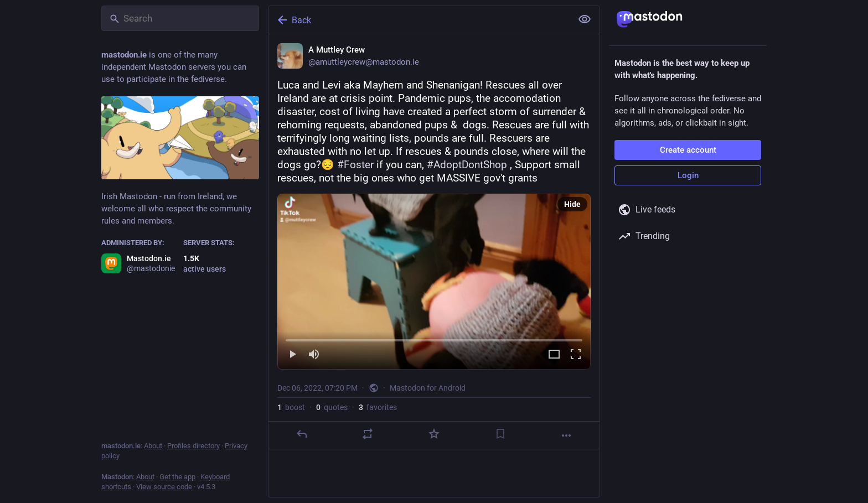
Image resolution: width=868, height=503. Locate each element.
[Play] (292, 355)
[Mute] (314, 355)
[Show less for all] (585, 19)
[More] (566, 435)
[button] (434, 282)
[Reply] (302, 434)
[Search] (180, 18)
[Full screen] (576, 355)
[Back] (419, 20)
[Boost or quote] (368, 434)
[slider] (434, 338)
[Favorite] (434, 434)
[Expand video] (554, 355)
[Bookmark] (500, 434)
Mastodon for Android (428, 388)
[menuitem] (434, 282)
